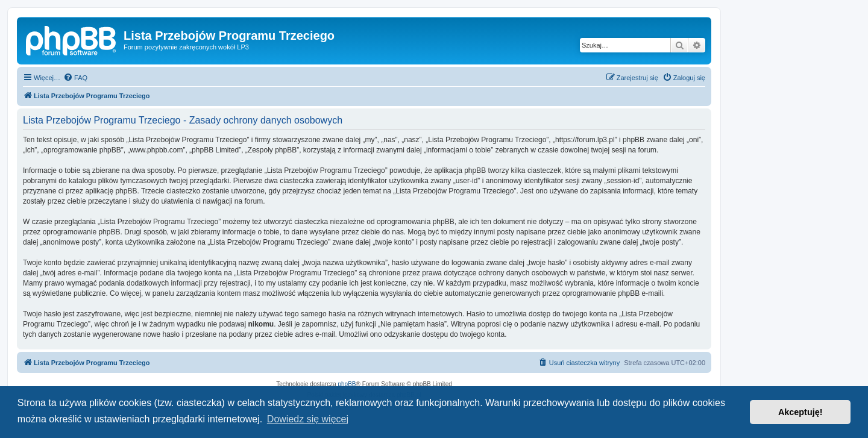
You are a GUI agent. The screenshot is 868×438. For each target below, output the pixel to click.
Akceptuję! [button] (800, 412)
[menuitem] (75, 78)
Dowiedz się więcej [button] (308, 419)
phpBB (347, 384)
